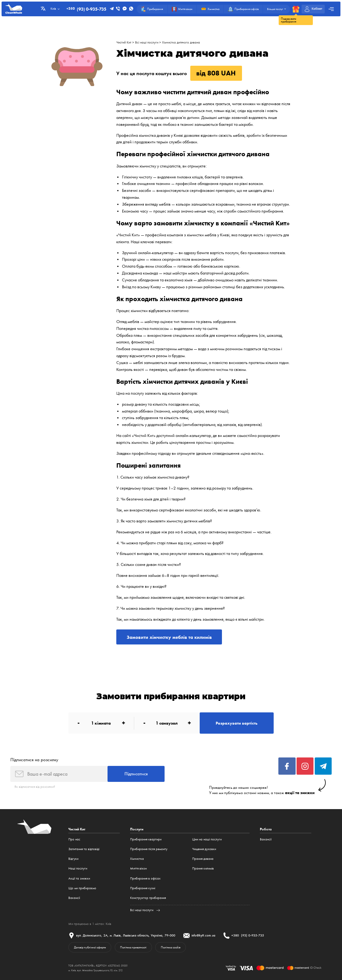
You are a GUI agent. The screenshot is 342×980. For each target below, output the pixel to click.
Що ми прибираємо (82, 888)
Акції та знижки (79, 878)
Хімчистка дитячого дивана (181, 42)
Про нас (74, 839)
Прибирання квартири (146, 839)
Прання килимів (203, 868)
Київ (108, 924)
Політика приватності (133, 947)
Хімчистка (137, 859)
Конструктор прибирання (148, 898)
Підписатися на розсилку (34, 760)
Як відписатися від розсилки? (35, 787)
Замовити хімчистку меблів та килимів (169, 637)
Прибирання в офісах (145, 878)
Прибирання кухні (143, 888)
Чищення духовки (204, 849)
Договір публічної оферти (90, 947)
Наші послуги (78, 868)
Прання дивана (203, 859)
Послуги (137, 829)
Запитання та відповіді (84, 849)
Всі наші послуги (147, 42)
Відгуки (73, 859)
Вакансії (74, 898)
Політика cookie (171, 947)
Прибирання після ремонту (149, 849)
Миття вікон (138, 868)
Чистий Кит (124, 42)
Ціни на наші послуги (207, 839)
